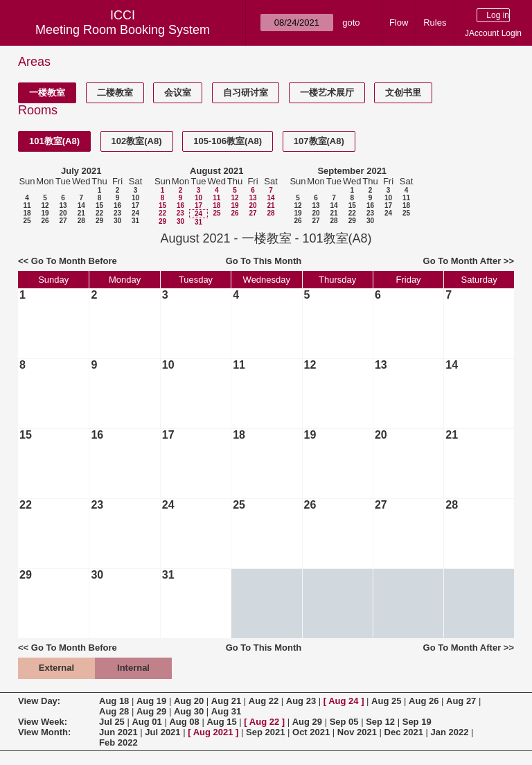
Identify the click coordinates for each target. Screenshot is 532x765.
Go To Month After (462, 261)
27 (63, 221)
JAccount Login (493, 33)
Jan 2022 (450, 732)
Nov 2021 (357, 732)
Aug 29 (151, 711)
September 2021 (352, 171)
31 (135, 221)
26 (45, 221)
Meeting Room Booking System (123, 30)
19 (45, 213)
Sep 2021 (265, 732)
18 (27, 213)
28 (81, 221)
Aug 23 (301, 701)
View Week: (43, 722)
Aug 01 (147, 722)
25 (27, 221)
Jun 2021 (118, 732)
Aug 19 (151, 701)
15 (99, 205)
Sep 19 (417, 722)
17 (135, 205)
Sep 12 (380, 722)
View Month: (44, 732)
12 (45, 205)
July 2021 (81, 171)
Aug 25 (386, 701)
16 (117, 205)
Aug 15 (221, 722)
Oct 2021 (311, 732)
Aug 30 (189, 711)
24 (135, 213)
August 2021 (216, 171)
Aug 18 (114, 701)
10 (135, 198)
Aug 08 (184, 722)
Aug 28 (114, 711)
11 (27, 205)
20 (63, 213)
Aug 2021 (213, 732)
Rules (435, 23)
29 (99, 221)
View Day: (39, 701)
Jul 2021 (162, 732)
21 (81, 213)
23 (117, 213)
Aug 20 (189, 701)
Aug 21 (226, 701)
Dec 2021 (404, 732)
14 (81, 205)
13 (63, 205)
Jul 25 (112, 722)
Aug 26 (424, 701)
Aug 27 (461, 701)
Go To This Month (264, 261)
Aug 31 (226, 711)
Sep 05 (344, 722)
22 (99, 213)
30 (117, 221)
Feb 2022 (118, 742)
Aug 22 (264, 701)
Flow (399, 23)
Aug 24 (343, 701)
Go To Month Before (74, 261)
